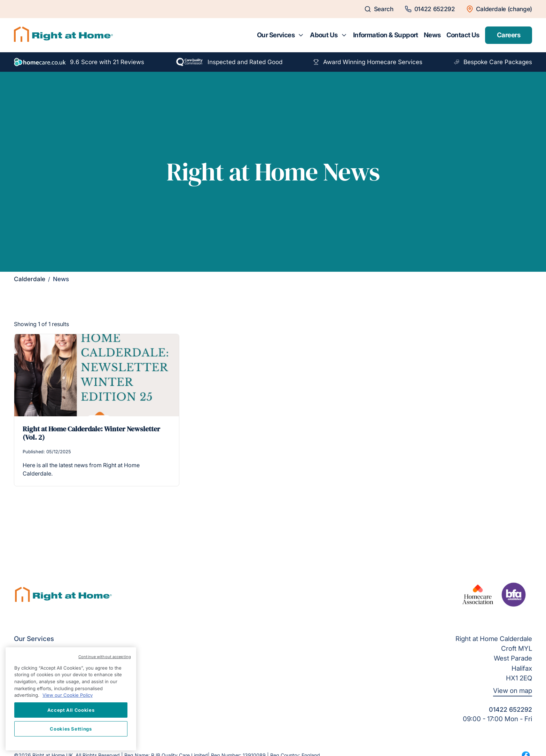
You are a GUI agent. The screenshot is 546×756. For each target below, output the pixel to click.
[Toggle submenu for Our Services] (301, 35)
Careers (509, 35)
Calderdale (30, 279)
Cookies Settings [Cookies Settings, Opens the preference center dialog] (71, 729)
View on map (513, 691)
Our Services (276, 35)
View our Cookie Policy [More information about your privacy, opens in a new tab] (68, 695)
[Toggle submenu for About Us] (344, 35)
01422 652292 (510, 709)
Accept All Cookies (71, 710)
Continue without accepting (105, 657)
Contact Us (463, 35)
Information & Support (386, 35)
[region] (71, 699)
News (432, 35)
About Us (324, 35)
